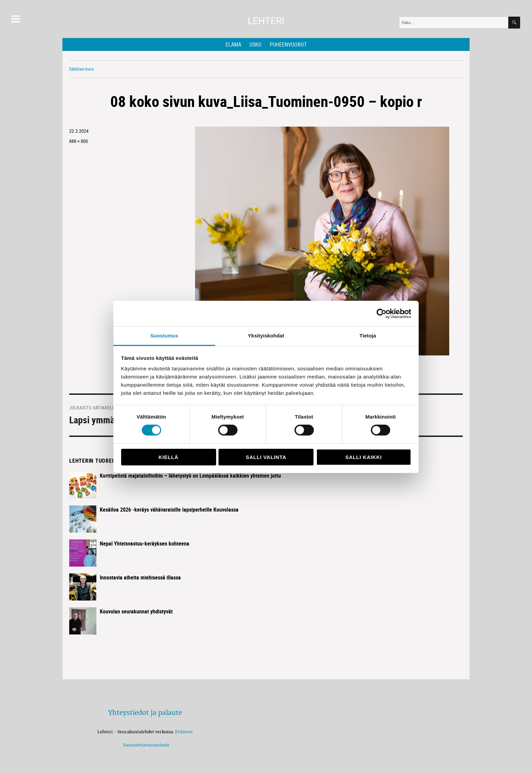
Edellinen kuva (81, 69)
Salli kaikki (364, 457)
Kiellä (168, 457)
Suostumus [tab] (164, 336)
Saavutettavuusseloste (145, 745)
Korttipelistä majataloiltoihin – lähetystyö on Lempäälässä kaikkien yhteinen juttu (190, 476)
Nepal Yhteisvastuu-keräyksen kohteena (145, 543)
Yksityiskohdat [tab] (266, 336)
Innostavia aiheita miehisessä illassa (140, 577)
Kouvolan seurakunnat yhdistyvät (136, 611)
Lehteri (266, 21)
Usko (255, 44)
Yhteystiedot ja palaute (145, 713)
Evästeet (184, 732)
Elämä (233, 44)
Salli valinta (266, 457)
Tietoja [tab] (368, 336)
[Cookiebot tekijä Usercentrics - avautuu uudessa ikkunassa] (382, 313)
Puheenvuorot (288, 44)
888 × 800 (79, 141)
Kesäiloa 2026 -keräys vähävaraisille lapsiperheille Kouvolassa (169, 510)
